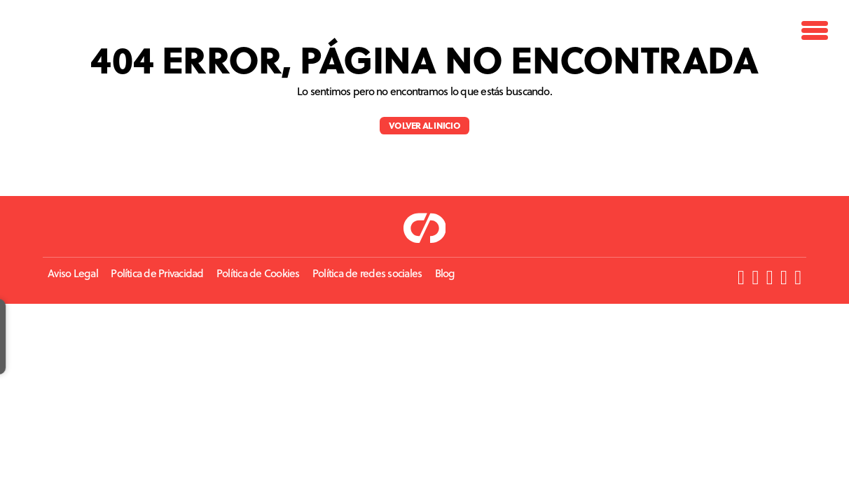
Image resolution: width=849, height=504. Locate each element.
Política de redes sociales (367, 273)
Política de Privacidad (157, 273)
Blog (445, 273)
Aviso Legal (73, 273)
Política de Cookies (258, 273)
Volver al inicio (424, 125)
